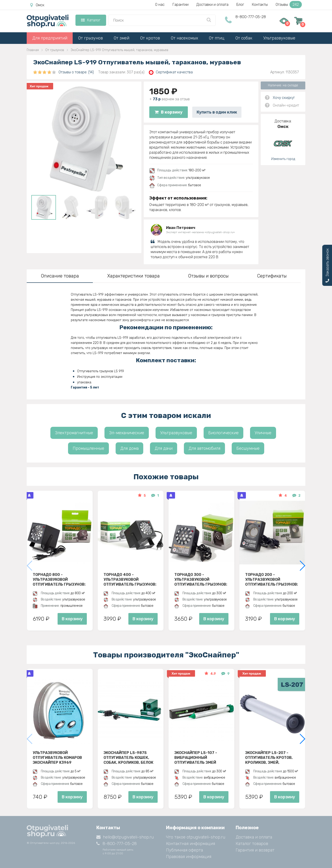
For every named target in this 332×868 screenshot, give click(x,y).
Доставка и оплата (254, 837)
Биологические (223, 433)
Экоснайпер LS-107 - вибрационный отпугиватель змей (196, 757)
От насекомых (184, 38)
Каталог (91, 20)
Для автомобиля (204, 448)
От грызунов (91, 38)
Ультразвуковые (279, 38)
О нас (160, 5)
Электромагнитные (74, 433)
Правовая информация (189, 857)
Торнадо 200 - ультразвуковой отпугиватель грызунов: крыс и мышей (272, 579)
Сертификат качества (171, 72)
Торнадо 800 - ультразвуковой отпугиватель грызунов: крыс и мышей (59, 579)
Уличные (263, 433)
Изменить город (283, 159)
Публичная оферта (184, 850)
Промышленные (88, 448)
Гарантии (181, 5)
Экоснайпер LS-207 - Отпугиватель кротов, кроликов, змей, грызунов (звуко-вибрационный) (269, 757)
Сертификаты (272, 276)
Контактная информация (190, 844)
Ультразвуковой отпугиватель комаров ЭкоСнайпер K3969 (57, 757)
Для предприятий (50, 38)
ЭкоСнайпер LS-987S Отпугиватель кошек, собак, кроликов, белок (129, 757)
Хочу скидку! (284, 98)
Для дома (129, 448)
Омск (37, 5)
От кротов (150, 38)
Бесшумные (248, 448)
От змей (122, 38)
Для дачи (164, 448)
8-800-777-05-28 (251, 17)
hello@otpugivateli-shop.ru (125, 837)
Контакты (260, 5)
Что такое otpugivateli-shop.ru (196, 837)
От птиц (217, 38)
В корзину (169, 112)
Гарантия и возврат (255, 850)
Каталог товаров (252, 844)
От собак (244, 38)
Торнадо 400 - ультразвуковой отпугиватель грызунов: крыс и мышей (130, 579)
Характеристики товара (133, 276)
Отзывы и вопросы (208, 276)
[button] (302, 566)
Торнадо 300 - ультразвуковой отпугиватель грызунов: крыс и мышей (201, 579)
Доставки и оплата (212, 5)
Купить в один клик (217, 112)
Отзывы (289, 5)
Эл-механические (127, 433)
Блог (240, 5)
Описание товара (60, 276)
